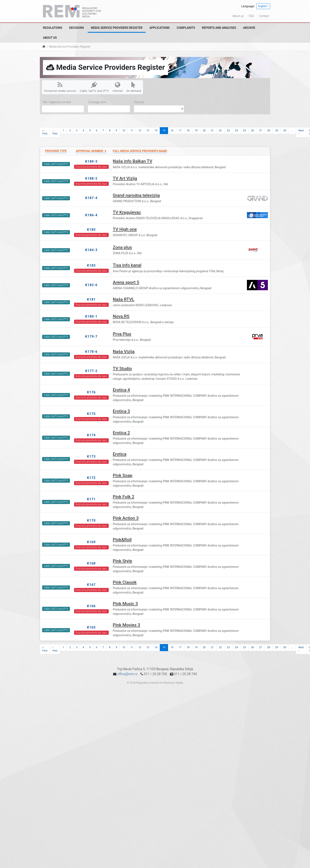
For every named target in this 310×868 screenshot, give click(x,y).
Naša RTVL (124, 299)
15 (164, 131)
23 (228, 131)
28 (269, 131)
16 (172, 131)
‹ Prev (55, 132)
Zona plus (122, 247)
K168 (91, 563)
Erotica (120, 454)
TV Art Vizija (125, 178)
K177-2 (91, 371)
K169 (91, 542)
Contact (264, 16)
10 (124, 131)
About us (238, 16)
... (292, 131)
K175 (91, 414)
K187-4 (91, 198)
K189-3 (91, 161)
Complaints (186, 28)
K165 (91, 627)
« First (45, 132)
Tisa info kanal (127, 265)
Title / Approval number (57, 102)
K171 (91, 499)
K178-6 (91, 352)
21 (212, 131)
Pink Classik (125, 582)
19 (196, 131)
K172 (91, 478)
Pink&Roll (122, 540)
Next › (301, 132)
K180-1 (91, 316)
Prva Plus (122, 334)
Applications (160, 28)
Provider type (56, 151)
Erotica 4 (121, 390)
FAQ (251, 16)
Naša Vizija (124, 352)
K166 (91, 606)
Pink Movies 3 (127, 625)
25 (244, 131)
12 (140, 131)
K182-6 (91, 285)
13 (148, 131)
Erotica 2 (121, 433)
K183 (91, 265)
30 (285, 131)
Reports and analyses (219, 28)
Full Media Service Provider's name (140, 151)
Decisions (76, 28)
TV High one (125, 229)
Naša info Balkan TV (133, 161)
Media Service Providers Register (117, 28)
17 (180, 131)
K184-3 (91, 250)
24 (236, 131)
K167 (91, 585)
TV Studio (122, 369)
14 (156, 131)
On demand (134, 87)
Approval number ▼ (91, 151)
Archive (249, 28)
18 (188, 131)
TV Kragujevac (127, 212)
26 (253, 131)
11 (132, 131)
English (262, 6)
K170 (91, 520)
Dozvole (139, 102)
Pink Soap (123, 475)
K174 (91, 435)
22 (220, 131)
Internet (118, 87)
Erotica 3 (121, 411)
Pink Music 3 (125, 604)
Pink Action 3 (126, 518)
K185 (91, 230)
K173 (91, 456)
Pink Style (123, 561)
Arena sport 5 (126, 282)
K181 (91, 299)
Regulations (53, 28)
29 (277, 131)
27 (261, 131)
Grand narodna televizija (136, 195)
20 (204, 131)
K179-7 (91, 337)
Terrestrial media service (60, 87)
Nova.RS (121, 316)
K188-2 (91, 178)
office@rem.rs (127, 674)
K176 (91, 392)
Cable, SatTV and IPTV (94, 87)
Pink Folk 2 (124, 497)
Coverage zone (97, 102)
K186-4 (91, 215)
